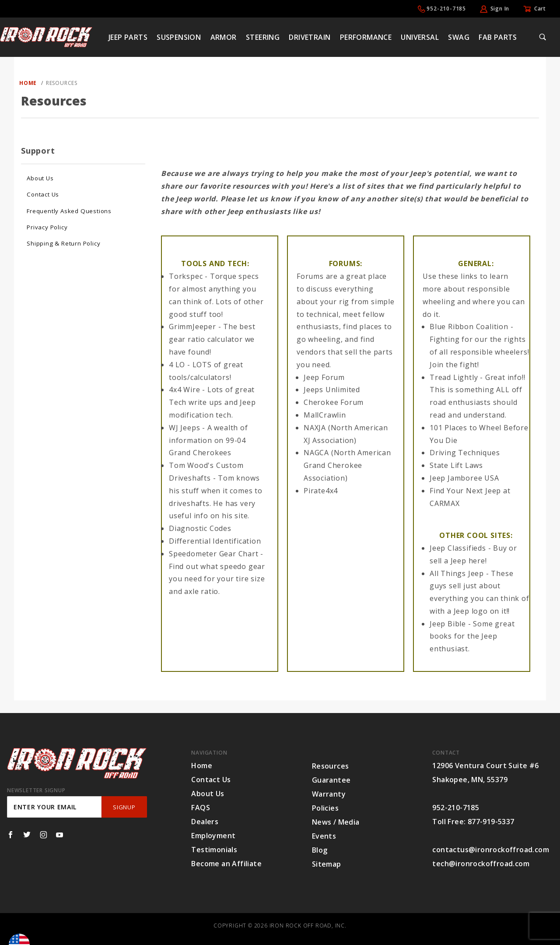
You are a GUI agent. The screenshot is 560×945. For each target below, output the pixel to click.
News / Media (336, 822)
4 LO (177, 365)
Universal (420, 37)
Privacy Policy (47, 227)
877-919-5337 (491, 822)
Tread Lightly (454, 377)
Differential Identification (215, 541)
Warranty (329, 794)
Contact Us (43, 194)
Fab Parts (498, 37)
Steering (263, 37)
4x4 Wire (184, 390)
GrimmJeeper (192, 327)
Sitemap (327, 864)
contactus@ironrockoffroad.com (491, 850)
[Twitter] (27, 835)
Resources (331, 766)
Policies (325, 808)
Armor (224, 37)
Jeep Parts (128, 37)
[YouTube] (60, 835)
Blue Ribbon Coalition (469, 327)
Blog (320, 850)
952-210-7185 (446, 9)
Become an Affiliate (226, 864)
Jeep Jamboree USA (464, 478)
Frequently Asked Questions (69, 211)
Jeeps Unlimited (332, 390)
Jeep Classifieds (458, 548)
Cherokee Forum (334, 402)
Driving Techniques (465, 453)
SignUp (124, 807)
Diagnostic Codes (200, 528)
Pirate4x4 (321, 491)
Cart (540, 9)
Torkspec (186, 276)
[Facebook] (10, 835)
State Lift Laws (456, 465)
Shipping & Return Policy (63, 243)
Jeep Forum (324, 377)
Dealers (205, 822)
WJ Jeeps (184, 428)
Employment (213, 836)
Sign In (500, 9)
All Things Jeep (457, 573)
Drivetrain (310, 37)
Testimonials (214, 850)
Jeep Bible (448, 624)
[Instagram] (44, 835)
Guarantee (331, 780)
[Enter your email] (54, 807)
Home (202, 766)
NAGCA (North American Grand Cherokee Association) (347, 465)
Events (324, 836)
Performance (366, 37)
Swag (459, 37)
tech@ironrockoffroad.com (481, 864)
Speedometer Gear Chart (214, 554)
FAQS (201, 808)
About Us (40, 178)
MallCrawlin (325, 415)
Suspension (179, 37)
